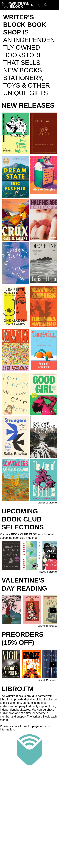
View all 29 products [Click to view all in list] (48, 503)
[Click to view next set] (53, 556)
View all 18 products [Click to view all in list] (48, 626)
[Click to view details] (15, 133)
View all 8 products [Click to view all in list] (48, 572)
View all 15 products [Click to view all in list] (48, 680)
